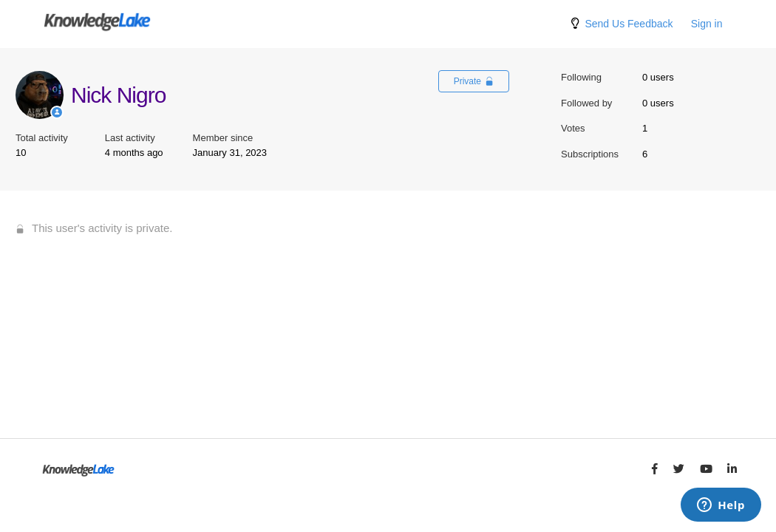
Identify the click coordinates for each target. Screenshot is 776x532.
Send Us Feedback (629, 24)
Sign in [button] (707, 24)
